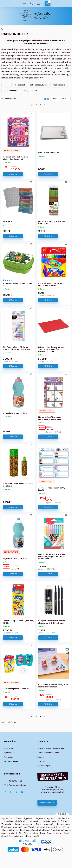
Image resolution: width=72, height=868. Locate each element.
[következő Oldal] (51, 105)
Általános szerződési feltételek (51, 748)
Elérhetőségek (44, 765)
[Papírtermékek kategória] (60, 85)
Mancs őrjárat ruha (34, 830)
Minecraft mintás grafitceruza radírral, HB (52, 223)
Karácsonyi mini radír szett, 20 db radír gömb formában (53, 686)
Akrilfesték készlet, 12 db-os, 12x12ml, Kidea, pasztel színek (16, 348)
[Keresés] (32, 4)
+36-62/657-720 (15, 781)
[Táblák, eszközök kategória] (29, 91)
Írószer (58, 833)
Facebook (5, 792)
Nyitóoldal (8, 748)
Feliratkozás (46, 803)
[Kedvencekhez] (31, 114)
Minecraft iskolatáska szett (43, 821)
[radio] (48, 99)
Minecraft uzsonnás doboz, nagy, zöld (18, 284)
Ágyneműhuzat (8, 818)
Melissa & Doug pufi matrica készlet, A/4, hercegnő (15, 158)
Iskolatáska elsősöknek (14, 821)
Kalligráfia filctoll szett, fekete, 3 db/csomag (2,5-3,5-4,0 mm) (53, 622)
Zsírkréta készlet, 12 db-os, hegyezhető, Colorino (50, 284)
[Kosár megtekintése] (47, 4)
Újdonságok (9, 753)
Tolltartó (64, 821)
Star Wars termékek (29, 833)
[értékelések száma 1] (8, 280)
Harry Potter (63, 827)
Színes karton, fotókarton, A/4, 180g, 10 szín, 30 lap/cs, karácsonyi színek (52, 349)
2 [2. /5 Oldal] (32, 105)
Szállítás (41, 761)
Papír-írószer (46, 833)
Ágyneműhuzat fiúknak (24, 827)
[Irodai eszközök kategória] (10, 91)
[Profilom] (39, 4)
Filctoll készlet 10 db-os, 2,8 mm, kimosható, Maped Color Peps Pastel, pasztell (53, 557)
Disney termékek (24, 824)
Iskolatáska (64, 818)
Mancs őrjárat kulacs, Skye (15, 413)
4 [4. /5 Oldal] (41, 105)
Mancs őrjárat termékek (13, 830)
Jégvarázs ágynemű (45, 818)
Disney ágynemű (44, 824)
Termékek (9, 757)
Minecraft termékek (46, 827)
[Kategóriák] (25, 4)
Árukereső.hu (27, 844)
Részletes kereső (12, 761)
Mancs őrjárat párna (54, 830)
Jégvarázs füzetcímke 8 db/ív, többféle (52, 489)
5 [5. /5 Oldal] (45, 105)
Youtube (22, 792)
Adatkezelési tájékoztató (48, 753)
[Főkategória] (2, 29)
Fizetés (41, 757)
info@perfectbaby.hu (17, 785)
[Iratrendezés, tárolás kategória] (39, 85)
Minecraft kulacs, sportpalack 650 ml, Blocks (18, 485)
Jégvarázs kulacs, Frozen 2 (15, 558)
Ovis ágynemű (25, 818)
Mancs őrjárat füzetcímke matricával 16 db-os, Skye (50, 418)
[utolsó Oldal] (55, 105)
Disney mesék (33, 836)
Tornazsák (6, 824)
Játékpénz (7, 221)
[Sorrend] (60, 99)
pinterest (16, 792)
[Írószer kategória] (7, 85)
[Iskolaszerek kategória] (20, 85)
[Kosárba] (13, 174)
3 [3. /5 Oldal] (36, 105)
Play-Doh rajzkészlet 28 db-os (16, 689)
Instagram (11, 792)
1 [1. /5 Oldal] (27, 105)
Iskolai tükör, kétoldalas (49, 153)
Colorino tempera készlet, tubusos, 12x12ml (18, 622)
